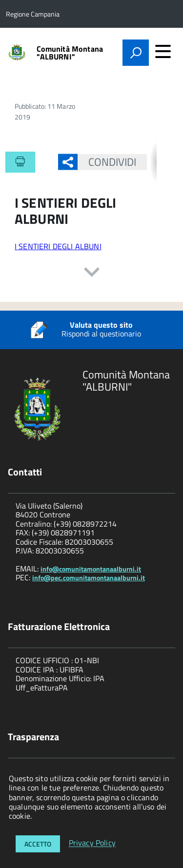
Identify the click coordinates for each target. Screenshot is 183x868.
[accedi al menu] (163, 51)
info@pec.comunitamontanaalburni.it (89, 578)
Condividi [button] (107, 162)
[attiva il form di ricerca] (136, 53)
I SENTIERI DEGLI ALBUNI (58, 246)
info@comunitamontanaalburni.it (91, 569)
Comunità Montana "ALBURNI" (70, 53)
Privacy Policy (92, 843)
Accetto (38, 844)
